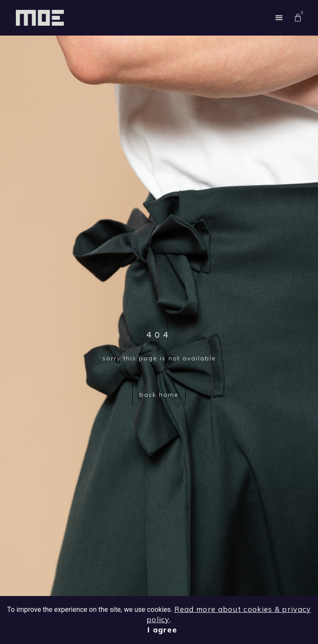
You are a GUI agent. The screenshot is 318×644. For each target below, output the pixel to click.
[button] (279, 18)
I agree (162, 630)
